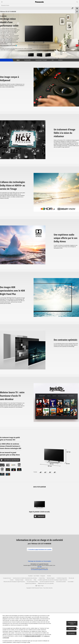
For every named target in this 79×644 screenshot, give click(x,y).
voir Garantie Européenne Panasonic (39, 570)
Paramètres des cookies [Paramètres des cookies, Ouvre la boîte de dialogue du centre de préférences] (72, 623)
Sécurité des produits (61, 582)
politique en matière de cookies (33, 636)
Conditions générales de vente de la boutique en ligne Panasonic (53, 580)
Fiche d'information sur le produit (9, 46)
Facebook (30, 576)
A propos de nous (7, 578)
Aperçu (18, 60)
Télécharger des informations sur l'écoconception (39, 561)
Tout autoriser (71, 633)
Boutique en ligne (19, 580)
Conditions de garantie (62, 578)
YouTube (49, 576)
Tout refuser (71, 629)
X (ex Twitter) (36, 576)
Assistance (60, 60)
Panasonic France (5, 5)
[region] (39, 629)
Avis (53, 60)
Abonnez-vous (29, 580)
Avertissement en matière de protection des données (25, 578)
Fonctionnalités (27, 60)
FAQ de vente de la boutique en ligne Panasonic (14, 582)
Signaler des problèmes (31, 583)
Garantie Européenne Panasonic (47, 582)
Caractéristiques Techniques (41, 60)
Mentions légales (51, 578)
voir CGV (39, 567)
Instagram (43, 576)
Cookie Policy (42, 578)
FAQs (35, 580)
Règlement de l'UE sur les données (46, 583)
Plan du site (71, 578)
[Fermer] (77, 629)
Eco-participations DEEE (32, 582)
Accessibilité (71, 582)
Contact (12, 580)
